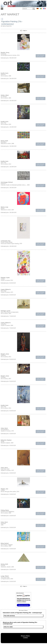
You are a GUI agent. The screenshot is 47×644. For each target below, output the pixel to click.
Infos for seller (8, 627)
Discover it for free (23, 605)
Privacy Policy (25, 636)
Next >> (25, 31)
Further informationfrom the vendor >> (40, 56)
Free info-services (9, 616)
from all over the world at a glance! (24, 600)
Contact (25, 637)
